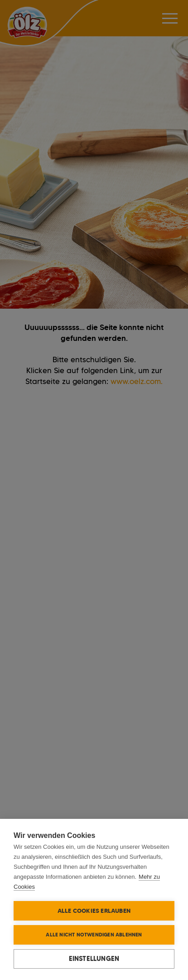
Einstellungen (94, 959)
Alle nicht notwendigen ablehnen (94, 935)
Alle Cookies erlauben (94, 911)
